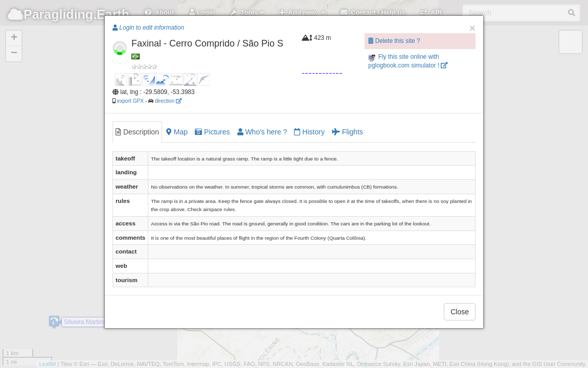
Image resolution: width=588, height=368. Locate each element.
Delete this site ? (394, 41)
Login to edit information (148, 28)
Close (460, 312)
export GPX (130, 101)
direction (168, 101)
